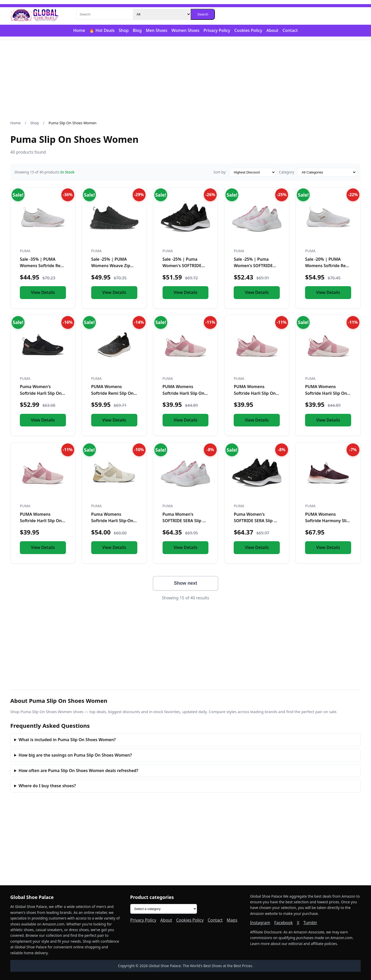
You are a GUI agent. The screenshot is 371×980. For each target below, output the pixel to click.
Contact (290, 30)
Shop (124, 30)
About (272, 30)
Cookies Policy (248, 30)
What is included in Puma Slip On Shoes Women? (67, 740)
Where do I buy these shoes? (47, 786)
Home (79, 30)
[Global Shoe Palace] (35, 14)
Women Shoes (185, 30)
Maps (232, 920)
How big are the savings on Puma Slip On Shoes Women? (75, 755)
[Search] (105, 14)
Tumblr (310, 923)
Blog (137, 30)
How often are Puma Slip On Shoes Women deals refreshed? (78, 771)
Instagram (260, 923)
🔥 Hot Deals (102, 30)
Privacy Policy (217, 30)
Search (203, 14)
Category (286, 172)
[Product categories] (164, 909)
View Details (43, 292)
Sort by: (220, 172)
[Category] (162, 14)
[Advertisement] (185, 80)
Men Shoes (157, 30)
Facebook (283, 923)
